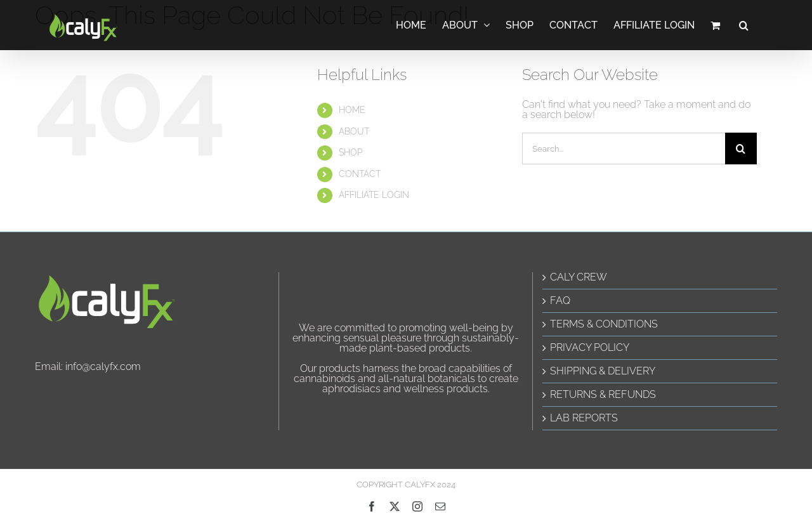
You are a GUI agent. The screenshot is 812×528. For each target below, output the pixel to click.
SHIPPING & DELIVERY (603, 371)
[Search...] (624, 148)
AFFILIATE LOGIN (374, 195)
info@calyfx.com (103, 366)
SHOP (351, 152)
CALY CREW (579, 277)
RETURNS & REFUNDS (603, 395)
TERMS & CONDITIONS (604, 324)
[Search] (741, 148)
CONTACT (360, 174)
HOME (352, 110)
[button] (744, 25)
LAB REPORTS (584, 418)
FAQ (560, 301)
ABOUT (354, 131)
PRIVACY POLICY (590, 348)
